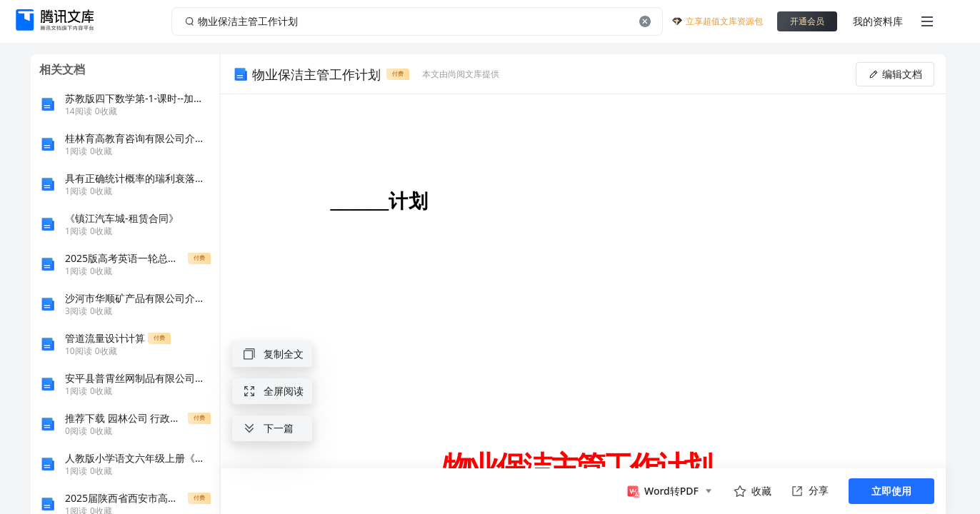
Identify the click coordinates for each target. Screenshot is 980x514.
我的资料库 (878, 21)
